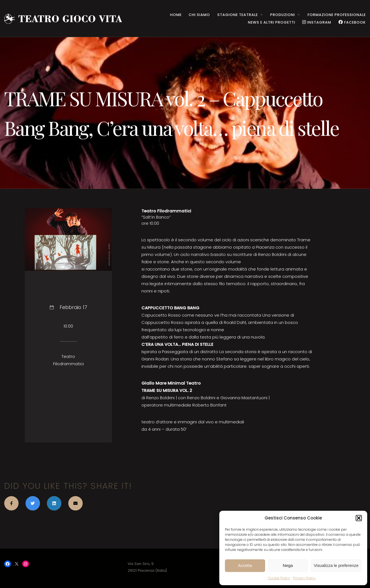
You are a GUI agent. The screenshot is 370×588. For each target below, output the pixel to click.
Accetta (245, 565)
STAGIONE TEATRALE (238, 15)
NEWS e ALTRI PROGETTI (272, 22)
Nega (288, 565)
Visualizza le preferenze (336, 565)
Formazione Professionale (337, 15)
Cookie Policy (279, 578)
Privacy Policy (304, 578)
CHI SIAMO (199, 15)
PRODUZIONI (283, 15)
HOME (176, 15)
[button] (359, 518)
